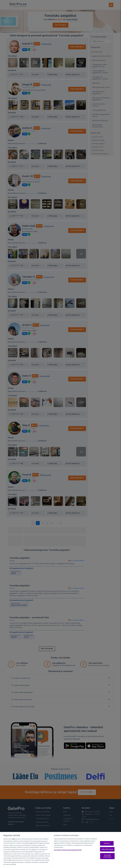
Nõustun (107, 843)
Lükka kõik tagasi (107, 849)
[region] (60, 850)
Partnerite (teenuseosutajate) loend (68, 850)
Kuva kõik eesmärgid (107, 856)
